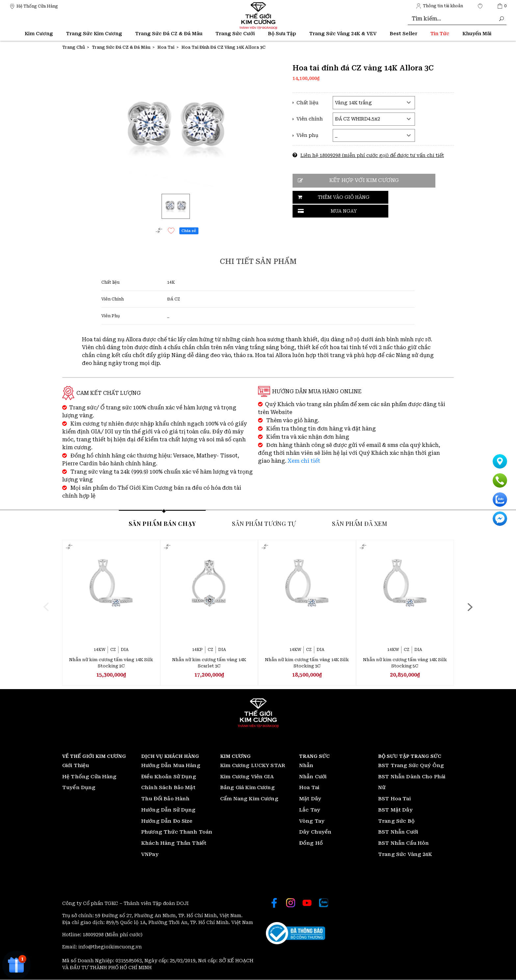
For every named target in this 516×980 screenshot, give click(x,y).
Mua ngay (397, 197)
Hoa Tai (309, 788)
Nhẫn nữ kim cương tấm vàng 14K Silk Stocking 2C (111, 663)
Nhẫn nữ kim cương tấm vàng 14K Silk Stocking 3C (307, 663)
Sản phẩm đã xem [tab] (360, 523)
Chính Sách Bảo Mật (168, 788)
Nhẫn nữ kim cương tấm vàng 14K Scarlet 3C (209, 663)
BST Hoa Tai (394, 799)
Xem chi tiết (304, 461)
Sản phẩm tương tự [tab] (264, 523)
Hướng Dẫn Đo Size (167, 821)
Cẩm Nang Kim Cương (249, 799)
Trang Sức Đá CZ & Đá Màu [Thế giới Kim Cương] (169, 34)
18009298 (94, 935)
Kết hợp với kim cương (360, 181)
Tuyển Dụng (79, 788)
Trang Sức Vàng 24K (405, 855)
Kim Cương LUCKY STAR (253, 766)
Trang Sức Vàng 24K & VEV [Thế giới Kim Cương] (343, 34)
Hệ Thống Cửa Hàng (90, 777)
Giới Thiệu (76, 766)
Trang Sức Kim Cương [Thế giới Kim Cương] (94, 34)
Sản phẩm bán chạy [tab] (162, 523)
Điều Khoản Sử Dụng (169, 777)
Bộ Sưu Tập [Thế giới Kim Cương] (282, 34)
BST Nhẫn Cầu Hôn (403, 843)
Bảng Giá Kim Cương (247, 788)
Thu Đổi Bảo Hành (165, 799)
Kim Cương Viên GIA (247, 777)
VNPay (150, 855)
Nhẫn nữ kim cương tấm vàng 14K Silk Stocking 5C (405, 663)
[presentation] (46, 606)
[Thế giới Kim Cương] (34, 6)
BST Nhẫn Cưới (398, 832)
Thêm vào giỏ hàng (329, 197)
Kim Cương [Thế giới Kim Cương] (39, 34)
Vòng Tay (312, 821)
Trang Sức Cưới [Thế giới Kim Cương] (235, 34)
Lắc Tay (310, 810)
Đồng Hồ (311, 843)
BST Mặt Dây (395, 810)
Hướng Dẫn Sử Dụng (168, 810)
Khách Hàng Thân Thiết (174, 843)
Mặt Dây (310, 799)
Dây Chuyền (315, 832)
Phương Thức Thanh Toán (177, 832)
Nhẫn (306, 766)
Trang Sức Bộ (396, 821)
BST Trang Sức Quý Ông (411, 766)
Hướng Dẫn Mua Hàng (171, 766)
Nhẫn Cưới (313, 777)
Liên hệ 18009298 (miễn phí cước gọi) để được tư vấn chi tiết (372, 155)
